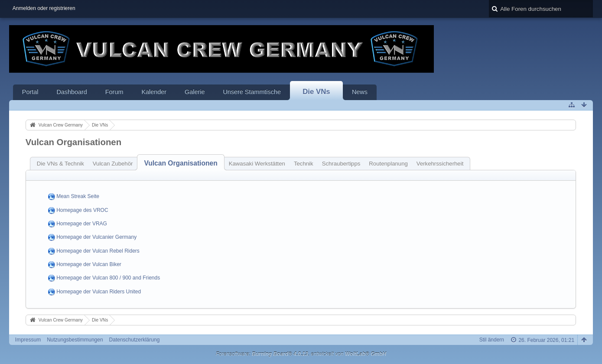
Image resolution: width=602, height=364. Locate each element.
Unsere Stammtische (252, 92)
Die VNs (316, 92)
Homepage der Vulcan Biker (89, 264)
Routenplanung (388, 164)
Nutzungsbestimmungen (75, 340)
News (360, 92)
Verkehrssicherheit (440, 164)
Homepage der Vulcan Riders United (99, 292)
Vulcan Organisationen (181, 163)
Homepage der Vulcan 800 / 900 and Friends (108, 278)
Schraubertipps (341, 164)
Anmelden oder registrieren (44, 8)
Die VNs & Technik (60, 164)
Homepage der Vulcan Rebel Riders (98, 251)
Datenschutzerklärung (135, 340)
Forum (114, 92)
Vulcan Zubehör (113, 164)
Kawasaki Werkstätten (257, 164)
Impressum (28, 340)
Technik (304, 164)
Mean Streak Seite (78, 197)
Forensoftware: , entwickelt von (301, 354)
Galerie (195, 92)
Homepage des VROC (82, 210)
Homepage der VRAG (82, 224)
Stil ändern (492, 340)
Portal (30, 92)
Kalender (154, 92)
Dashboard (72, 92)
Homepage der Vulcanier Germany (96, 237)
